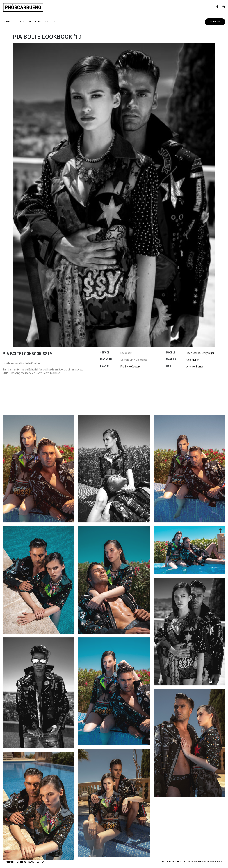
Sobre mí (26, 22)
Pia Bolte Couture (131, 345)
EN (54, 22)
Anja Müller (192, 338)
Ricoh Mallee (193, 331)
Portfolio (10, 22)
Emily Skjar (208, 331)
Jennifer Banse (195, 345)
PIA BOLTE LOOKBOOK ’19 (47, 37)
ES (47, 22)
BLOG (39, 22)
